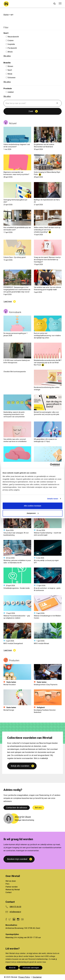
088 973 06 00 (15, 907)
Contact (9, 892)
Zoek (31, 111)
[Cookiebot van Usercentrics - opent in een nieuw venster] (53, 465)
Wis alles (7, 56)
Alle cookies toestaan (32, 506)
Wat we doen (11, 881)
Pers (7, 884)
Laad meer (8, 302)
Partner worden (12, 887)
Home (6, 15)
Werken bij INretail (13, 890)
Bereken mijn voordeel (17, 859)
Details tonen (53, 499)
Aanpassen (33, 513)
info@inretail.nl (15, 912)
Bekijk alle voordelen (20, 807)
